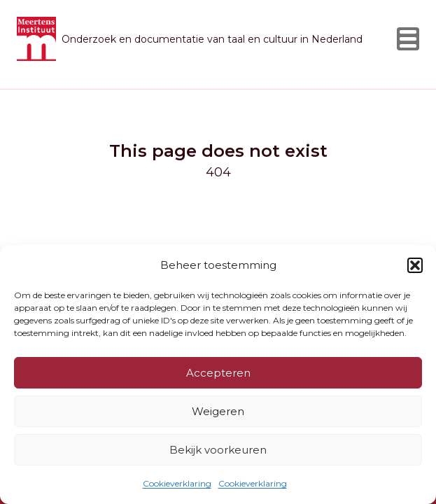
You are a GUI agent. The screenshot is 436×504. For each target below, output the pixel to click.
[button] (415, 265)
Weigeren (218, 411)
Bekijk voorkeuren (218, 450)
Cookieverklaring (177, 483)
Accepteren (218, 373)
